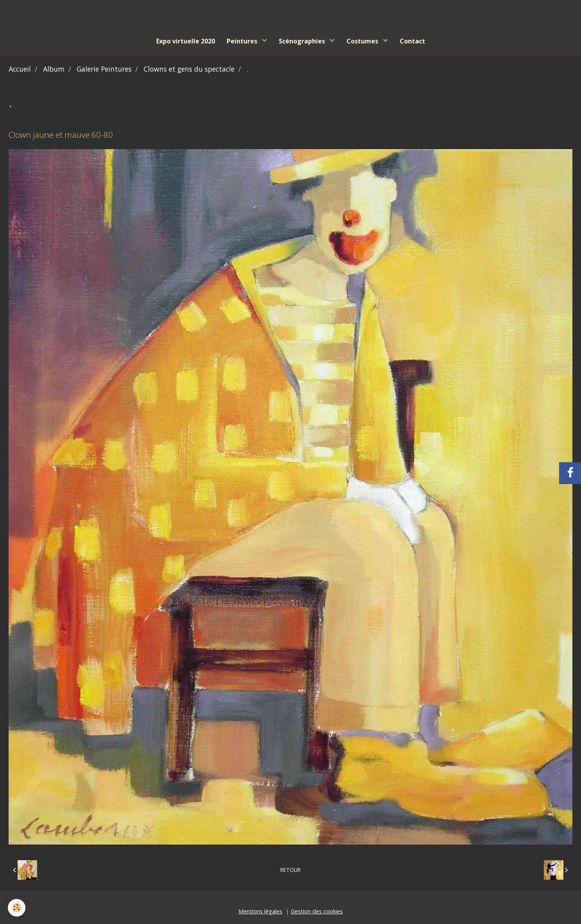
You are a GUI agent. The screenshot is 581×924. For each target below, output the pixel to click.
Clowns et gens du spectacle (189, 69)
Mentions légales (260, 911)
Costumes (363, 41)
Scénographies (303, 41)
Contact (412, 41)
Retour (290, 870)
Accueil (20, 69)
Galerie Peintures (104, 69)
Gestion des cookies (317, 911)
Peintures (243, 41)
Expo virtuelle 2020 (186, 41)
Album (54, 69)
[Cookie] (17, 908)
